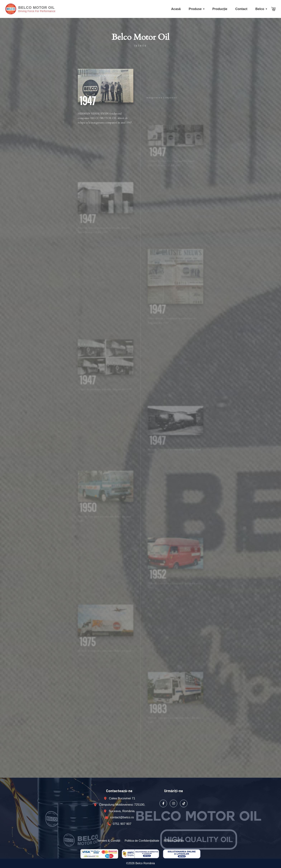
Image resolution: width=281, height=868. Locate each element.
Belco (260, 9)
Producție (220, 9)
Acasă (176, 9)
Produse (195, 9)
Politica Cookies (174, 841)
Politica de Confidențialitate (142, 841)
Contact (241, 9)
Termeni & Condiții (109, 841)
